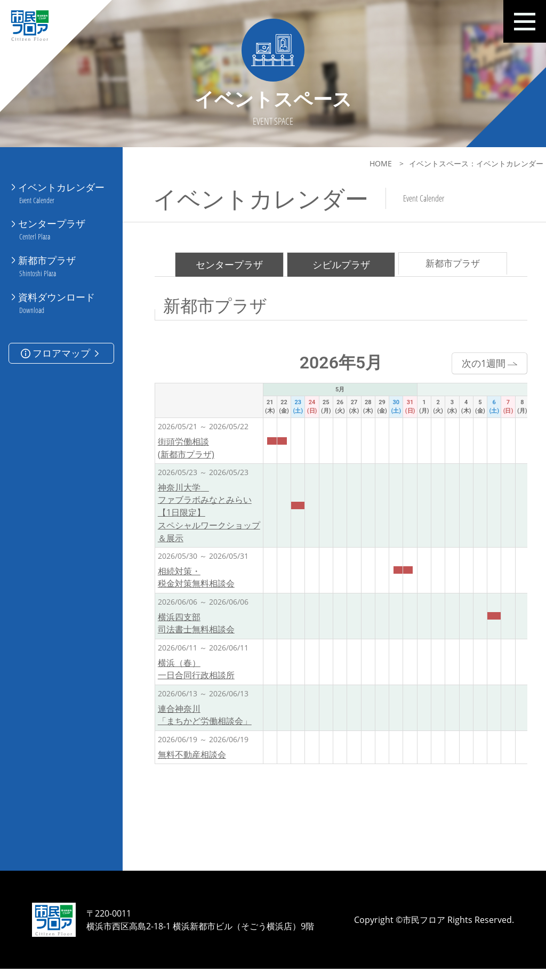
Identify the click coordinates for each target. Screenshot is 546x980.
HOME (367, 163)
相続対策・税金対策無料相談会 (196, 582)
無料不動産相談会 (192, 760)
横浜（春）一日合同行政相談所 (196, 674)
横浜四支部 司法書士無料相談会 (196, 629)
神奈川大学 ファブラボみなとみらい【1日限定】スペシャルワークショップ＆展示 (209, 517)
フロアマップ (61, 339)
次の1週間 (476, 366)
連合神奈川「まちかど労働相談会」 (205, 721)
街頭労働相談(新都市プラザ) (186, 452)
